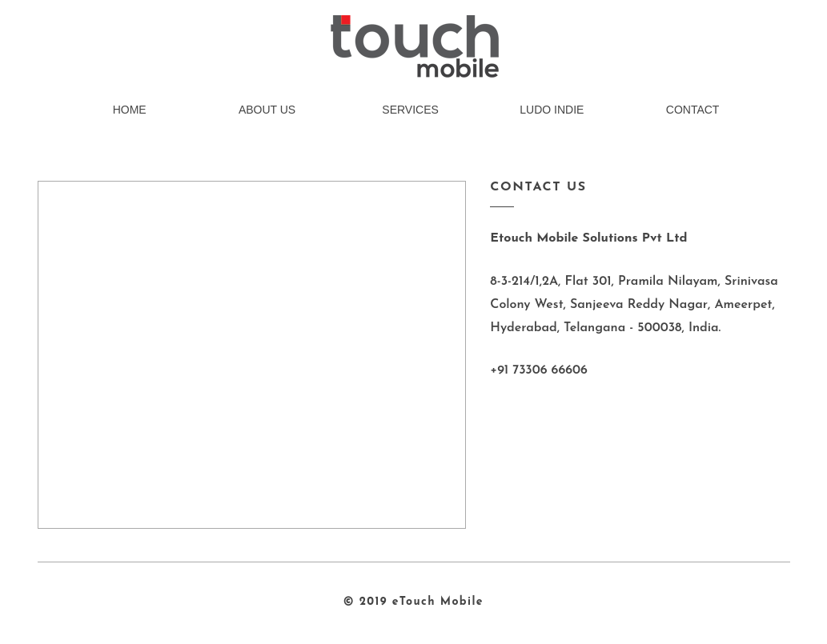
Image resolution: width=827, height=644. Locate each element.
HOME (130, 110)
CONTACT (693, 110)
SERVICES (410, 110)
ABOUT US (267, 110)
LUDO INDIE (552, 110)
